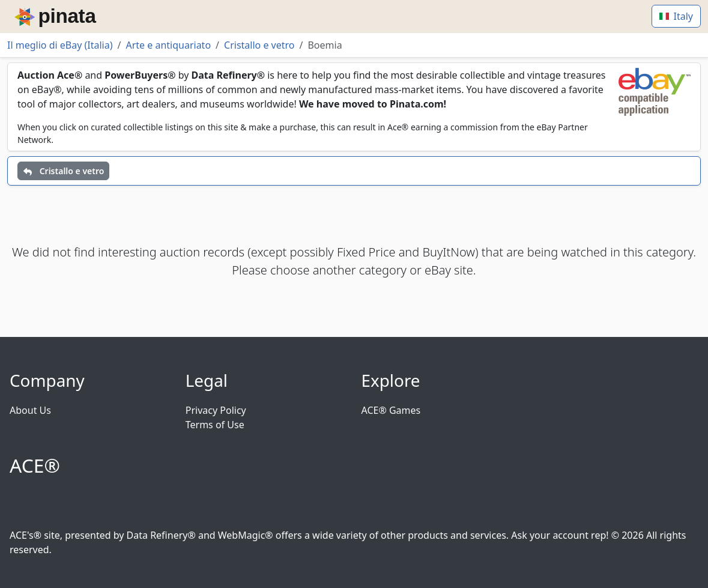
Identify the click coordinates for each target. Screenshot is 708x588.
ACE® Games (391, 410)
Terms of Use (215, 425)
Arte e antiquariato (168, 45)
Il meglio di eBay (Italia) (60, 45)
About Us (30, 410)
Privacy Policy (216, 410)
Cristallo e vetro (259, 45)
